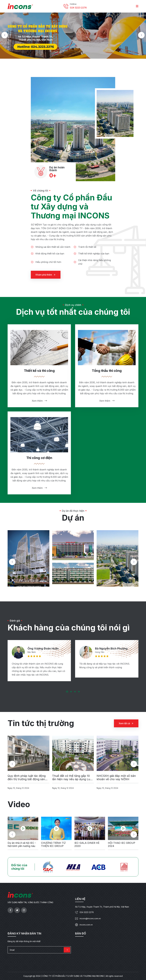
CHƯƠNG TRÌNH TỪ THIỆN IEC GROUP (53, 847)
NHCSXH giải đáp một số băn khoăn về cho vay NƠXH (116, 780)
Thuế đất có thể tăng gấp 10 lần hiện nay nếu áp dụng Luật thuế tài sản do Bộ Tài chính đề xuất (73, 780)
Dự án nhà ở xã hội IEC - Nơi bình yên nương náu (22, 847)
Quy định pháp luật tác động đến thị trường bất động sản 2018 (27, 780)
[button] (5, 35)
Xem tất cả (126, 726)
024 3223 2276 (78, 8)
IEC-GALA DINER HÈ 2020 (87, 847)
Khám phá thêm (46, 275)
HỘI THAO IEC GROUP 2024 (122, 847)
